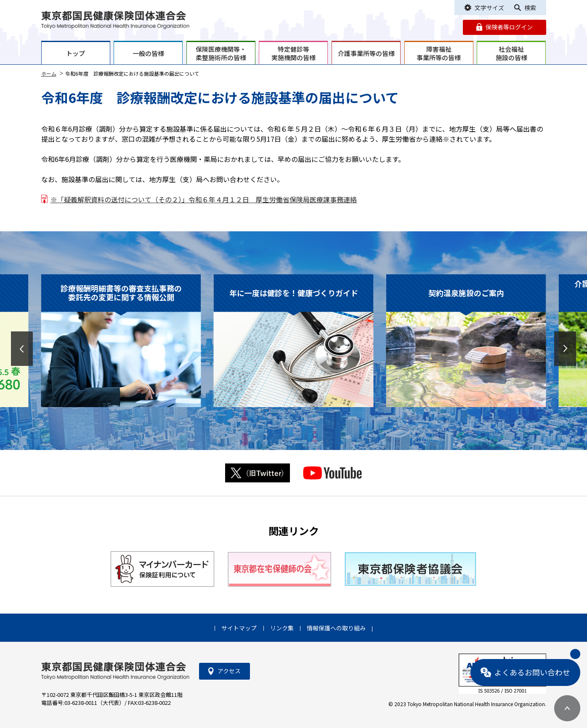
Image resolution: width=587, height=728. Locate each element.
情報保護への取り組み (336, 628)
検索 (530, 8)
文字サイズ (489, 8)
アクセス (229, 671)
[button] (22, 349)
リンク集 (282, 628)
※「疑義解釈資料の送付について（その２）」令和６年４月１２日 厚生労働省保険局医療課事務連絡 (204, 200)
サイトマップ (239, 628)
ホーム (49, 73)
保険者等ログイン (509, 27)
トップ (76, 53)
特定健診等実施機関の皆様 (293, 53)
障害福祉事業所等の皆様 (439, 53)
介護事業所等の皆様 (366, 53)
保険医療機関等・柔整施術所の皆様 (221, 53)
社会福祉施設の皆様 (511, 53)
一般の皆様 (148, 53)
